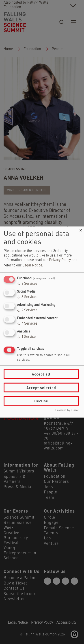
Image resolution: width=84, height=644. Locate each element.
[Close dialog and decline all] (81, 229)
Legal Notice (32, 265)
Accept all (41, 374)
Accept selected (41, 387)
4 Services (27, 324)
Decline (41, 401)
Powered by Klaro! (67, 410)
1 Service (26, 337)
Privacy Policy (60, 260)
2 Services (27, 284)
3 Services (27, 297)
